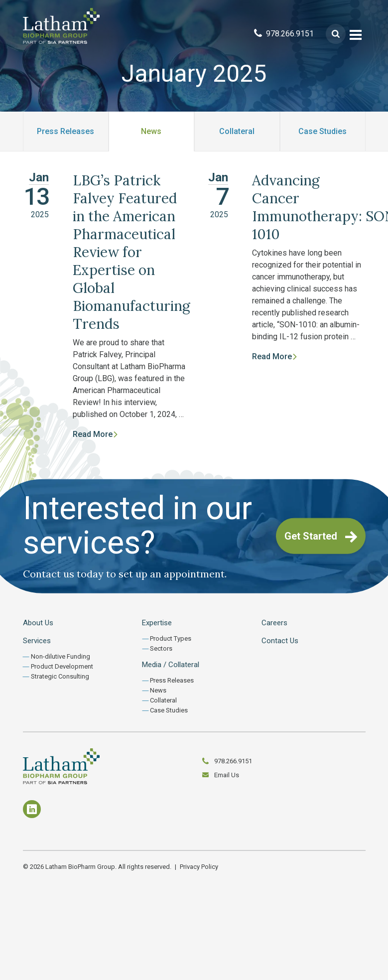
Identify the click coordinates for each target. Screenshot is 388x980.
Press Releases (65, 131)
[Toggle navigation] (356, 34)
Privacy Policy (199, 867)
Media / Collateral (171, 665)
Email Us (227, 775)
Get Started (321, 537)
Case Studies (323, 131)
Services (37, 641)
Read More (96, 434)
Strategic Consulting (60, 676)
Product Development (62, 666)
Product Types (171, 638)
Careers (274, 623)
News (151, 131)
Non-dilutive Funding (61, 656)
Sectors (161, 648)
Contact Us (280, 641)
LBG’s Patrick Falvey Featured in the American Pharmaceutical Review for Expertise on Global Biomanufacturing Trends (131, 252)
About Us (38, 623)
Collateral (237, 131)
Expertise (157, 623)
